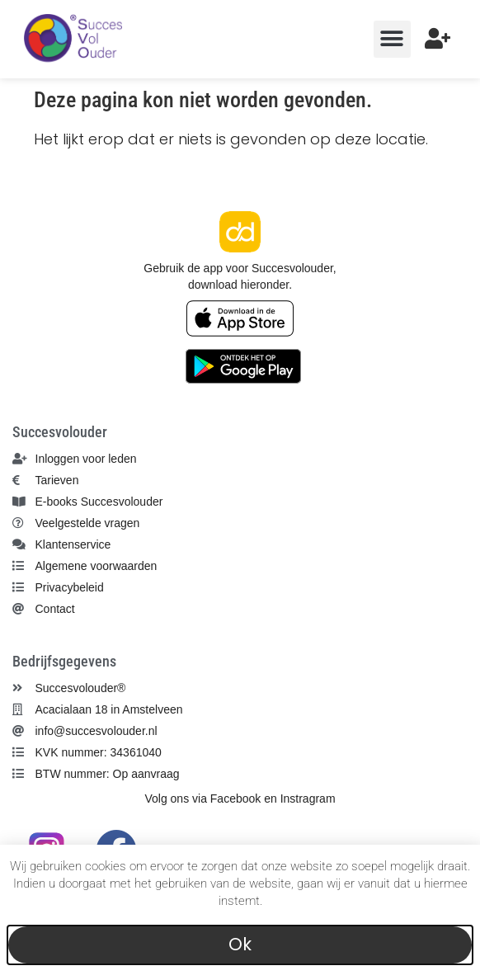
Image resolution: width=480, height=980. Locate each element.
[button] (392, 39)
